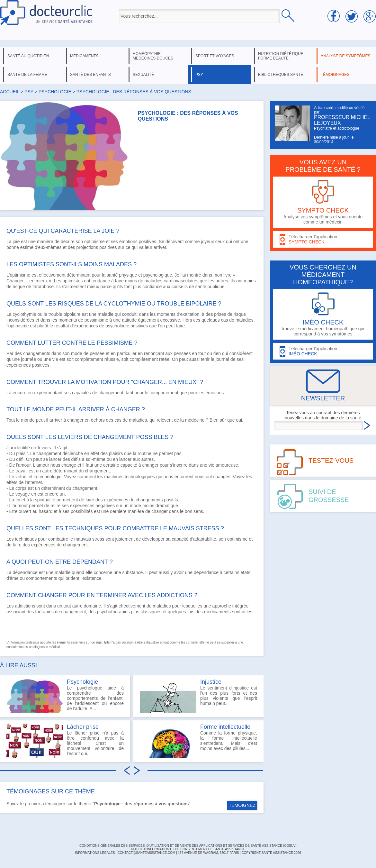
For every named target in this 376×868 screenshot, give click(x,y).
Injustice (211, 682)
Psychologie (82, 682)
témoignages (335, 75)
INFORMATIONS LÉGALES (95, 853)
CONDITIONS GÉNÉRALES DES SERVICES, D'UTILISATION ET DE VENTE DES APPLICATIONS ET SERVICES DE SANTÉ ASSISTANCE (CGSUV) (188, 846)
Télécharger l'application (323, 239)
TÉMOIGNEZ (242, 805)
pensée (97, 353)
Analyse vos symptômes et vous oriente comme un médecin (323, 202)
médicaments (84, 56)
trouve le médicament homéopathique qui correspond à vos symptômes (323, 314)
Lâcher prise (83, 727)
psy (199, 75)
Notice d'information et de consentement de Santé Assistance (188, 849)
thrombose (43, 287)
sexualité (143, 75)
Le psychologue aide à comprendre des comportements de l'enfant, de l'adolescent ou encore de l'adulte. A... (65, 696)
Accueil (10, 92)
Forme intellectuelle (225, 727)
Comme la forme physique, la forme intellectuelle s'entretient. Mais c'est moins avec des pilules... (198, 741)
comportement (164, 393)
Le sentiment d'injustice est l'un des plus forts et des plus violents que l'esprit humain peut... (198, 696)
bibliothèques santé (281, 75)
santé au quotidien (28, 56)
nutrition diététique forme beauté (281, 56)
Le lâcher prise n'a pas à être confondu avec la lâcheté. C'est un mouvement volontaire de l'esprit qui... (65, 741)
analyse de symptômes (345, 56)
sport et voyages (215, 56)
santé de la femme (27, 75)
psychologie (55, 92)
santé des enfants (90, 75)
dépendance (25, 572)
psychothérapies (113, 612)
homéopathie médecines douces (153, 56)
